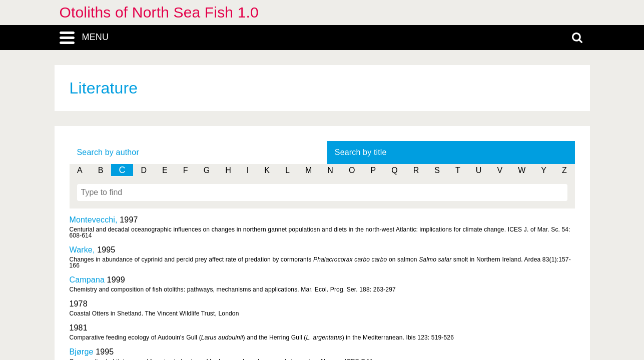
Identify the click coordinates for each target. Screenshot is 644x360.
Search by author (108, 152)
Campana (87, 280)
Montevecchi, (95, 220)
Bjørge (82, 352)
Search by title (361, 152)
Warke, (84, 250)
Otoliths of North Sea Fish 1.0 (159, 12)
